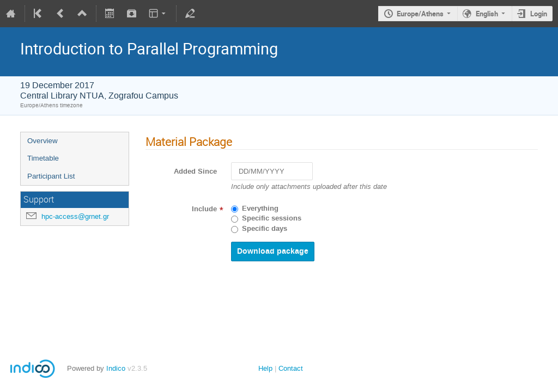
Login (539, 14)
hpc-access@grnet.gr (75, 216)
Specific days (265, 229)
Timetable (43, 158)
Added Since (195, 171)
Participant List (51, 176)
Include (204, 209)
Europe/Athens (420, 14)
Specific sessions (272, 218)
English (487, 14)
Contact (291, 368)
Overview (43, 141)
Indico (116, 368)
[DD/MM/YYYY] (272, 171)
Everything (260, 209)
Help (265, 368)
